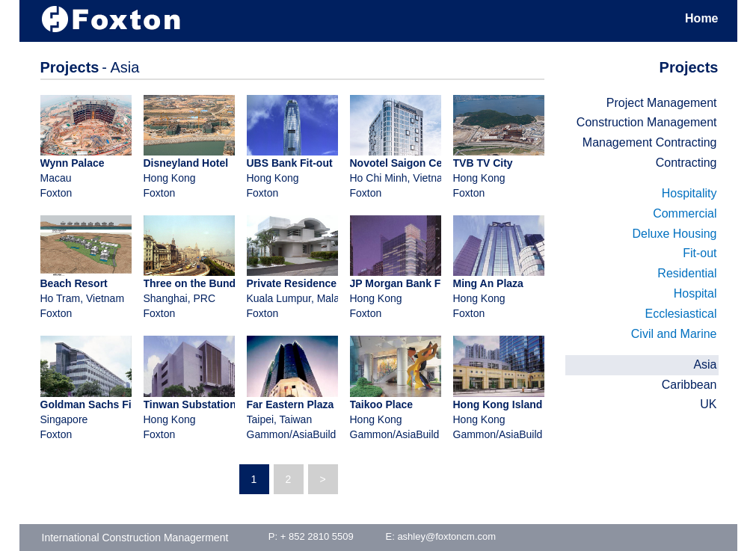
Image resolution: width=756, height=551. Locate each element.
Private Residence (292, 283)
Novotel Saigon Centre (406, 163)
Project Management (662, 103)
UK (708, 404)
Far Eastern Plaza (291, 404)
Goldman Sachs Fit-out (98, 404)
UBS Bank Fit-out (290, 163)
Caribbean (689, 385)
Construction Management (647, 122)
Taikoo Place (382, 404)
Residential (687, 273)
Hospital (695, 293)
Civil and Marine (674, 334)
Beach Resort (74, 283)
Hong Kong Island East (510, 404)
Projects (689, 67)
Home (701, 18)
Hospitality (689, 193)
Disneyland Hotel (186, 163)
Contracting (686, 163)
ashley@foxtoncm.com (446, 536)
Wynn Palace (73, 163)
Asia (705, 364)
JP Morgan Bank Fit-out (409, 283)
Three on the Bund (190, 283)
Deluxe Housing (675, 234)
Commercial (685, 213)
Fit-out (700, 253)
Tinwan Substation (190, 404)
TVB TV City (483, 163)
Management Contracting (650, 142)
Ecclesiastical (680, 314)
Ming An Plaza (488, 283)
